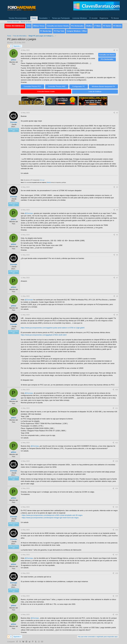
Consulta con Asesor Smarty (58, 26)
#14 (117, 487)
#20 (117, 614)
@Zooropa (29, 212)
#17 (117, 554)
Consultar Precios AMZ (57, 85)
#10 (117, 389)
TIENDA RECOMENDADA (15, 26)
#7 (117, 277)
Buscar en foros (26, 22)
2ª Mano (97, 26)
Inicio (29, 26)
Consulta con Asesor (107, 54)
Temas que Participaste (61, 18)
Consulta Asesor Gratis (46, 90)
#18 (117, 572)
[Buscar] (115, 18)
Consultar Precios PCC (32, 85)
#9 (117, 314)
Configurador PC (79, 85)
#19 (117, 595)
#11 (117, 407)
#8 (117, 295)
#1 (117, 49)
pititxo (11, 41)
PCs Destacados (77, 26)
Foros (34, 18)
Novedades (43, 18)
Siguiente (17, 45)
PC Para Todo (59, 30)
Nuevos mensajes (13, 22)
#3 (117, 186)
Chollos (89, 26)
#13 (117, 460)
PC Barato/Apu (46, 30)
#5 (117, 234)
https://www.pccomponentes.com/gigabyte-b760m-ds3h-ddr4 (44, 334)
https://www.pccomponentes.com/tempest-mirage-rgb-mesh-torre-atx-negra (50, 517)
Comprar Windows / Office (77, 30)
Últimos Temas (39, 26)
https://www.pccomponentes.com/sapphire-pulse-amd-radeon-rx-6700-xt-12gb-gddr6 (53, 327)
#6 (117, 254)
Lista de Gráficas (95, 90)
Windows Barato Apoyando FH (103, 85)
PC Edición (117, 26)
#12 (117, 442)
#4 (117, 209)
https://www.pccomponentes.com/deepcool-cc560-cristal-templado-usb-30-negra (52, 514)
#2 (117, 112)
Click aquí (42, 179)
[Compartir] (114, 49)
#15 (117, 506)
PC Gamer (107, 26)
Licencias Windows (80, 18)
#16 (117, 529)
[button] (19, 18)
